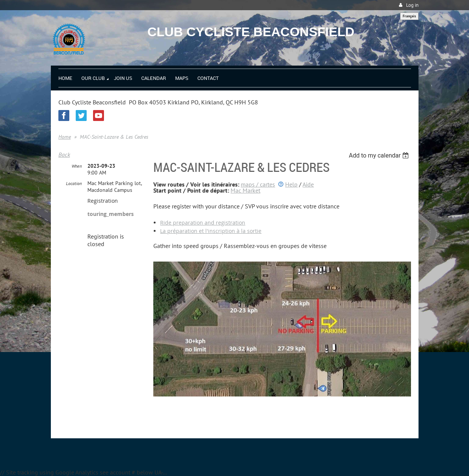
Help (291, 184)
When (77, 166)
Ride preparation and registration (203, 223)
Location (74, 183)
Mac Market (245, 190)
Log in (412, 5)
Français (409, 16)
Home (65, 137)
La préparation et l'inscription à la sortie (211, 231)
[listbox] (380, 155)
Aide (308, 184)
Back (64, 155)
